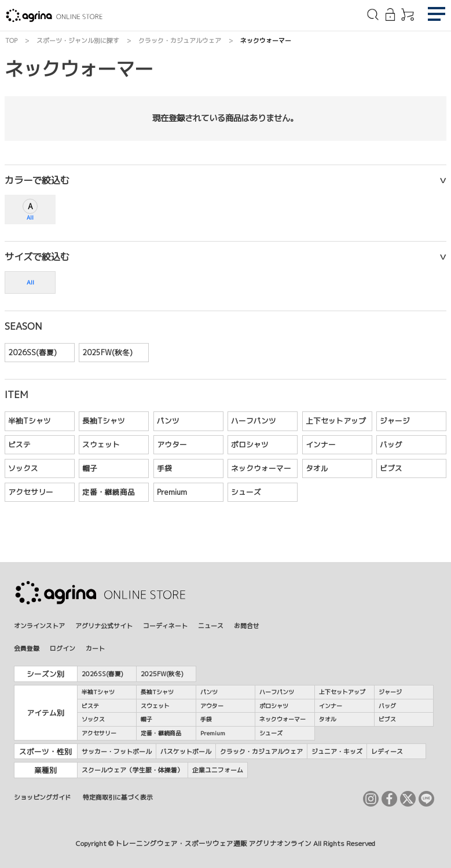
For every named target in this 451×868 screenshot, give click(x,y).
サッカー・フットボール (117, 751)
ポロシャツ (250, 444)
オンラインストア (39, 626)
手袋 (164, 468)
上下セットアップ (336, 421)
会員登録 (27, 648)
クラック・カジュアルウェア (180, 40)
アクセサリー (31, 492)
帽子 (90, 468)
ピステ (19, 444)
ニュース (211, 626)
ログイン (63, 648)
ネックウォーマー (261, 468)
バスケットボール (186, 751)
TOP (11, 40)
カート (95, 648)
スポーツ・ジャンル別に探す (78, 40)
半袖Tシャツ (30, 421)
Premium (172, 492)
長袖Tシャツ (104, 421)
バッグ (391, 444)
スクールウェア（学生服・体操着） (133, 770)
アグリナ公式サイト (104, 626)
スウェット (101, 444)
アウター (172, 444)
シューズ (246, 492)
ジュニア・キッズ (337, 751)
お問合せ (247, 626)
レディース (387, 751)
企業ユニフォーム (218, 770)
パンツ (168, 421)
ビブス (391, 468)
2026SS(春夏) (32, 352)
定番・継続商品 (109, 492)
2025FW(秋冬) (107, 352)
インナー (321, 444)
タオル (317, 468)
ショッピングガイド (43, 797)
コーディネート (165, 626)
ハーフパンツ (254, 421)
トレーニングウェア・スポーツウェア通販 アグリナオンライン (213, 844)
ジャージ (395, 421)
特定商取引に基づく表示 (118, 797)
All (30, 218)
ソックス (23, 468)
